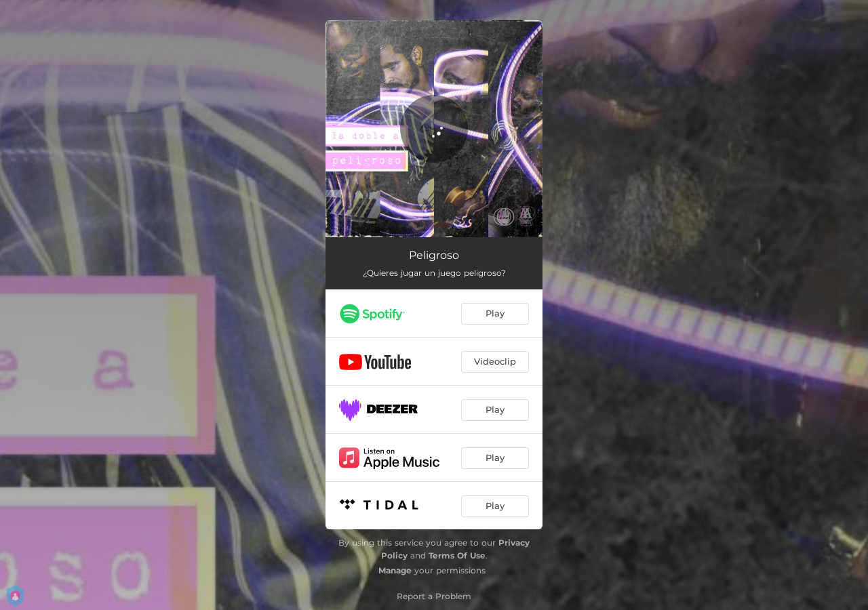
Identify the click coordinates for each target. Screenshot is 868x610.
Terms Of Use (457, 555)
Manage (395, 570)
